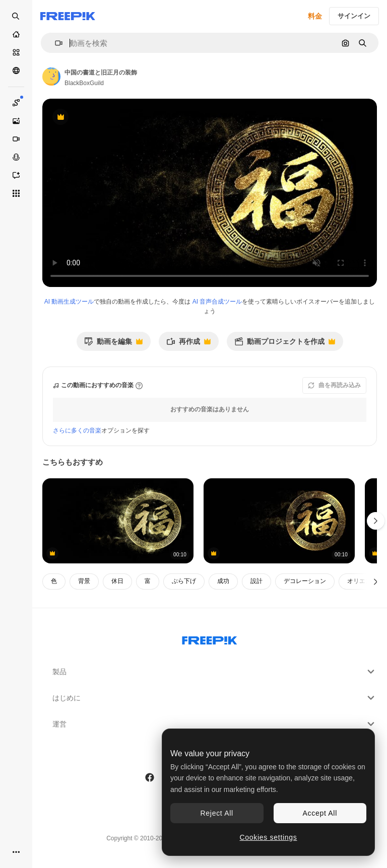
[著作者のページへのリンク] (51, 77)
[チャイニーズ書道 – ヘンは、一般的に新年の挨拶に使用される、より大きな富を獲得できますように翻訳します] (118, 521)
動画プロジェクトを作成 (285, 344)
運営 (215, 724)
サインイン (354, 16)
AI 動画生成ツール (69, 302)
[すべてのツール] (16, 193)
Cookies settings (269, 837)
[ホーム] (16, 34)
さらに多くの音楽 (77, 430)
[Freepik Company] (210, 638)
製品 (215, 672)
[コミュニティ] (16, 70)
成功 (223, 581)
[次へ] (376, 582)
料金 (315, 16)
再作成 (188, 344)
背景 (84, 581)
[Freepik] (68, 16)
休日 (117, 581)
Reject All (217, 813)
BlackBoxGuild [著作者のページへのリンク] (84, 83)
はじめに (215, 698)
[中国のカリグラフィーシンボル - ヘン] (279, 521)
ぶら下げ (184, 581)
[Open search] (16, 16)
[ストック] (16, 52)
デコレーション (305, 581)
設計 (256, 581)
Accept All (320, 813)
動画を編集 (113, 344)
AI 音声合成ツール (217, 302)
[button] (55, 43)
